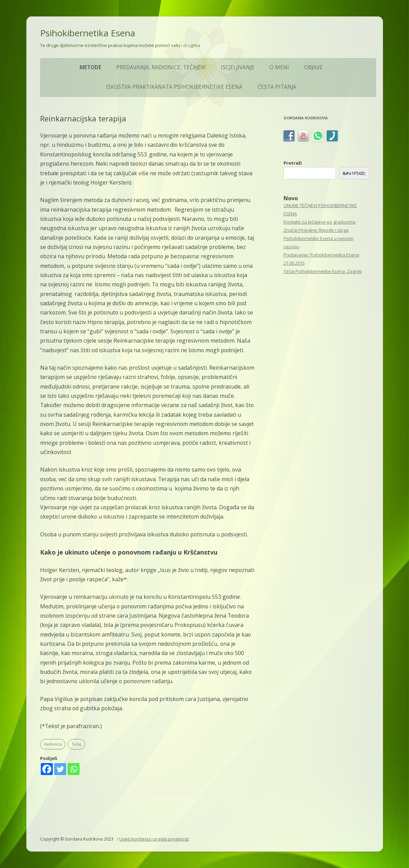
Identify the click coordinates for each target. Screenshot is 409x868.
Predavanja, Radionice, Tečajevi (161, 67)
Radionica (53, 744)
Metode (90, 67)
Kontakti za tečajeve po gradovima (320, 222)
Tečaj (76, 744)
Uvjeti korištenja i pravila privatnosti (154, 839)
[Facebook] (47, 769)
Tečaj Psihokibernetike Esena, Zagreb (323, 271)
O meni (279, 67)
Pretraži (293, 163)
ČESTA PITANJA (277, 87)
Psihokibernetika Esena (88, 33)
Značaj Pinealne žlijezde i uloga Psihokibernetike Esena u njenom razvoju (318, 238)
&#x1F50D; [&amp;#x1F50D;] (354, 173)
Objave (313, 67)
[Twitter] (60, 769)
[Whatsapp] (74, 769)
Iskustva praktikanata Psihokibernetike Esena (174, 87)
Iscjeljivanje (238, 67)
